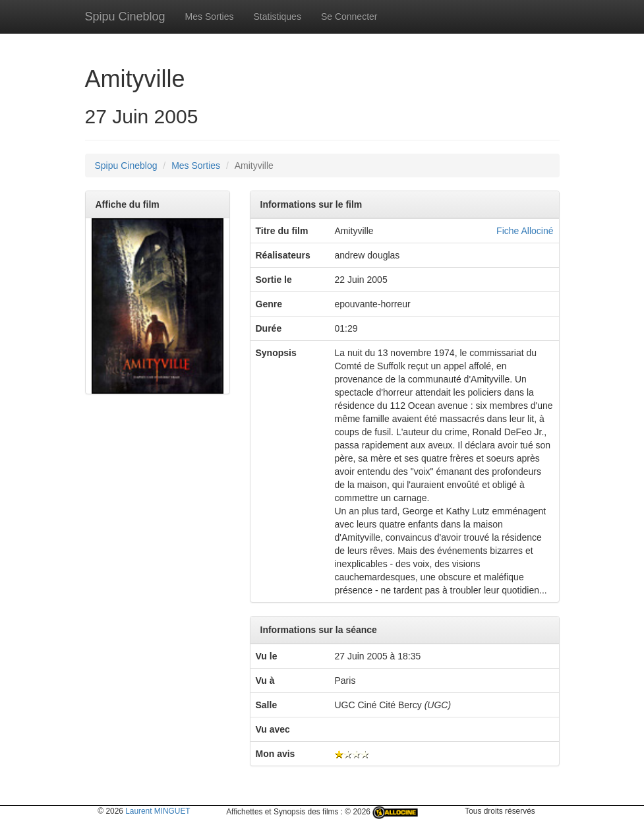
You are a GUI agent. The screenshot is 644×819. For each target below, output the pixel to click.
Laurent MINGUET (158, 811)
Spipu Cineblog (125, 16)
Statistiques (278, 16)
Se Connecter (349, 16)
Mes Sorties (210, 16)
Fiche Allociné (525, 231)
